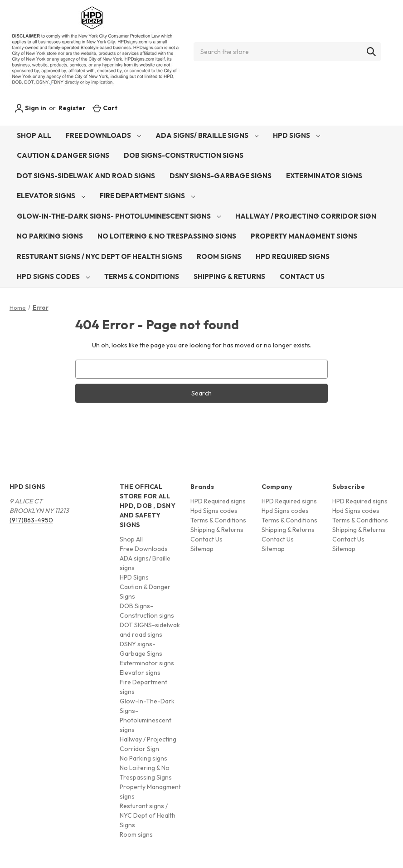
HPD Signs (296, 135)
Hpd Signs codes (53, 276)
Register (72, 108)
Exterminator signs (324, 176)
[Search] (371, 52)
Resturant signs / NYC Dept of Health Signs (100, 256)
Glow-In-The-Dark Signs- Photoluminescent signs (119, 216)
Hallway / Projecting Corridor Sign (306, 216)
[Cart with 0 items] (105, 108)
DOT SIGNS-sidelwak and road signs (86, 176)
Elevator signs (51, 196)
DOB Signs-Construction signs (184, 155)
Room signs (219, 256)
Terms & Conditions (142, 276)
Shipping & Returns (229, 276)
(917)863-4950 (31, 520)
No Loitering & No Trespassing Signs (167, 236)
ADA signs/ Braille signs (207, 135)
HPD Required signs (293, 256)
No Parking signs (50, 236)
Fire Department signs (147, 196)
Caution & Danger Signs (63, 155)
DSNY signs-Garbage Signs (221, 176)
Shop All (34, 135)
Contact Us (302, 276)
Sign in (30, 108)
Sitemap (202, 549)
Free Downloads (103, 135)
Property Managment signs (304, 236)
